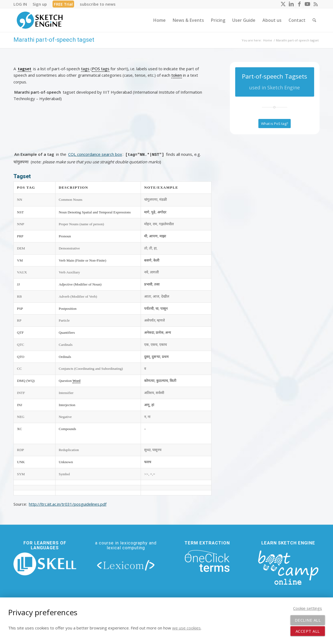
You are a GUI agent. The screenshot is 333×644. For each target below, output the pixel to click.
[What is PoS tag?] (275, 124)
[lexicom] (126, 565)
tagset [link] (25, 69)
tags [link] (85, 69)
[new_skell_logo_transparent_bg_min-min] (45, 564)
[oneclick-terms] (207, 561)
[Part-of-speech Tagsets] (275, 82)
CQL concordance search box (95, 154)
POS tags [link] (101, 69)
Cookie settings (308, 608)
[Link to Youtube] (307, 4)
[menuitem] (22, 4)
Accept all (308, 631)
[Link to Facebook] (299, 4)
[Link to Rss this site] (315, 4)
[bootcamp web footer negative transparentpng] (288, 567)
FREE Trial (63, 4)
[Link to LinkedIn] (291, 4)
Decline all (308, 620)
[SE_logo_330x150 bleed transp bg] (40, 20)
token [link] (177, 75)
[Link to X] (283, 4)
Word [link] (76, 381)
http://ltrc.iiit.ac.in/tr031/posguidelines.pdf (68, 504)
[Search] (314, 20)
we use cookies (186, 628)
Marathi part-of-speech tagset (54, 40)
